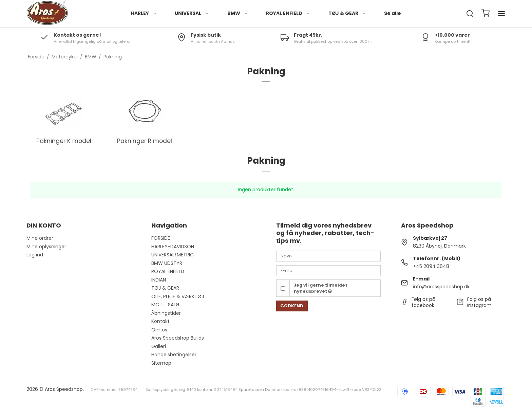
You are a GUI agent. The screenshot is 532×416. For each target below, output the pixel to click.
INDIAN (159, 280)
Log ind (35, 255)
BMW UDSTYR (167, 263)
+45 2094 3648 (431, 266)
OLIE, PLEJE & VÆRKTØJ (178, 296)
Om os (159, 330)
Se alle (393, 13)
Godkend (292, 306)
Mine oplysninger (46, 247)
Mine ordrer (40, 238)
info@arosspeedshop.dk (441, 287)
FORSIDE (161, 238)
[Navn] (328, 256)
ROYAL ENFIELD (288, 13)
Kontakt (160, 321)
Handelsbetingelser (174, 355)
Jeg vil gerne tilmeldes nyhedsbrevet (321, 288)
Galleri (159, 346)
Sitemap (161, 363)
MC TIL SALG (165, 305)
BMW (238, 13)
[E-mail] (328, 270)
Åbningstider (166, 313)
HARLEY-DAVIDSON (173, 247)
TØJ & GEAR (347, 13)
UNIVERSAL (192, 13)
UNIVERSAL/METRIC (173, 255)
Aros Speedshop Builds (178, 338)
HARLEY (144, 13)
